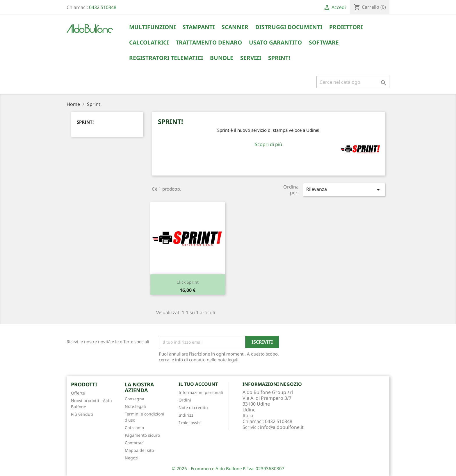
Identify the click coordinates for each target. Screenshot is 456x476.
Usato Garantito (275, 42)
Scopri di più (268, 144)
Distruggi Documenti (289, 27)
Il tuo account (198, 384)
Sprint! (279, 58)
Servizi (251, 58)
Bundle (222, 58)
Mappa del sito (139, 450)
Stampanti (199, 27)
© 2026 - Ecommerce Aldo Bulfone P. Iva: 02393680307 (228, 468)
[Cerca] (353, 82)
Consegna (135, 399)
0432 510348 (103, 7)
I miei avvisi (190, 423)
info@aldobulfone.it (282, 427)
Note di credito (193, 407)
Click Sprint (188, 282)
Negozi (132, 458)
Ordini (185, 400)
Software (324, 42)
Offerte (78, 393)
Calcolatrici (149, 42)
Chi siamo (134, 428)
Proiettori (346, 27)
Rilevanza (344, 190)
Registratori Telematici (166, 58)
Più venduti (82, 414)
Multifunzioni (152, 27)
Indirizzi (187, 415)
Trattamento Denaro (209, 42)
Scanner (235, 27)
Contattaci (135, 443)
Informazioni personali (201, 392)
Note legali (135, 406)
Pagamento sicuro (142, 435)
